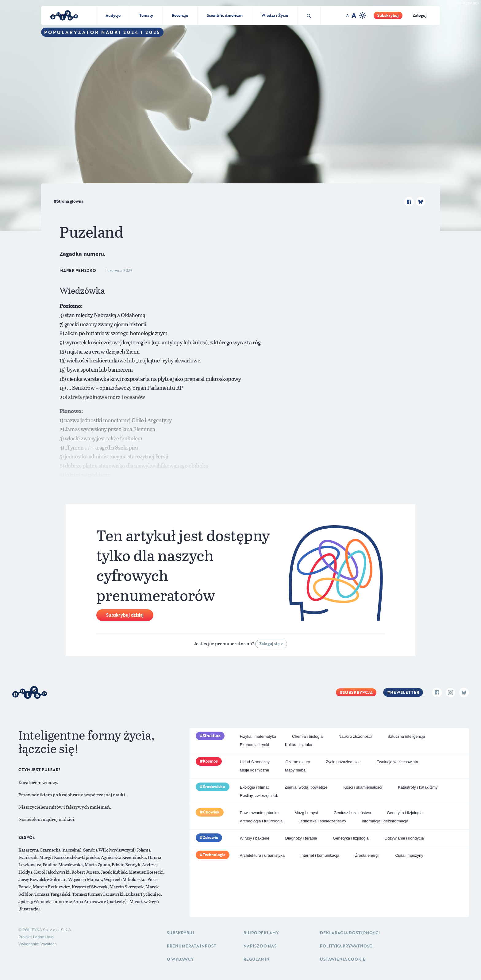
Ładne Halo (43, 937)
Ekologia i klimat (254, 787)
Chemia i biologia (307, 736)
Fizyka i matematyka (258, 736)
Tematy (146, 15)
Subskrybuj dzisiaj (125, 615)
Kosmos (210, 761)
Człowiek (211, 812)
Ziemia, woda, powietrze (306, 787)
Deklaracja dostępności (350, 933)
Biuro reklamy (261, 933)
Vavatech (48, 944)
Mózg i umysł (306, 813)
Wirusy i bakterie (255, 838)
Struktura (212, 736)
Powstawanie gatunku (259, 813)
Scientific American (225, 15)
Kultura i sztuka (299, 745)
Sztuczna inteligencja (406, 736)
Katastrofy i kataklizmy (418, 787)
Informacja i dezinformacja (385, 821)
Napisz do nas (260, 946)
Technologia (214, 855)
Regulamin (256, 959)
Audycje (113, 15)
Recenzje (180, 15)
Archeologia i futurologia (261, 821)
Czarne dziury (298, 762)
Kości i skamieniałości (363, 787)
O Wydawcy (180, 959)
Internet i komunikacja (320, 855)
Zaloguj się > (271, 644)
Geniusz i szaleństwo (352, 813)
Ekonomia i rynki (254, 745)
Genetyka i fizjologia (405, 813)
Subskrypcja (358, 692)
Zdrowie (210, 837)
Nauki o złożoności (355, 736)
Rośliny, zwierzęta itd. (259, 796)
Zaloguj (420, 15)
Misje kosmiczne (254, 770)
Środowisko (214, 787)
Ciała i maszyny (409, 855)
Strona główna (70, 201)
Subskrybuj (388, 15)
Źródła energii (367, 855)
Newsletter (405, 692)
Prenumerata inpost (192, 946)
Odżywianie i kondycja (404, 838)
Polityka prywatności (347, 946)
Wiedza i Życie (275, 15)
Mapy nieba (295, 770)
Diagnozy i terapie (301, 838)
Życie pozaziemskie (343, 762)
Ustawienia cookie (343, 959)
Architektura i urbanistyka (262, 855)
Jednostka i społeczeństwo (322, 821)
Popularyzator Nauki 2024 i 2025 (102, 32)
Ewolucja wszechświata (397, 762)
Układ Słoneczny (255, 762)
